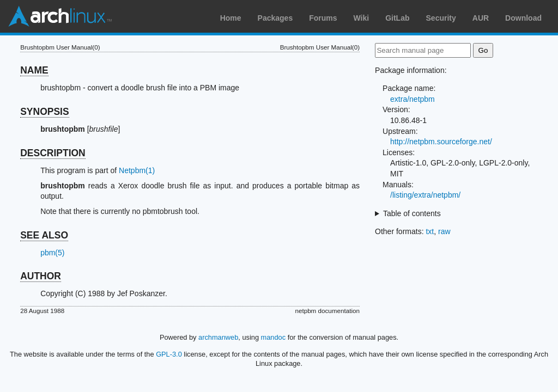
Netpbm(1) (137, 170)
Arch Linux (60, 16)
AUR (481, 18)
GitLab (397, 18)
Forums (323, 18)
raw (444, 231)
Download (523, 18)
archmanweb (218, 337)
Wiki (362, 18)
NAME (34, 70)
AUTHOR (41, 276)
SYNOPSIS (44, 112)
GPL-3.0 (169, 354)
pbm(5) (52, 253)
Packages (275, 18)
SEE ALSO (44, 235)
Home (231, 18)
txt (430, 231)
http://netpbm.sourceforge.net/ (441, 142)
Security (441, 18)
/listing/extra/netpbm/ (425, 195)
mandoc (274, 337)
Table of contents (412, 213)
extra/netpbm (413, 99)
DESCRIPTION (53, 153)
